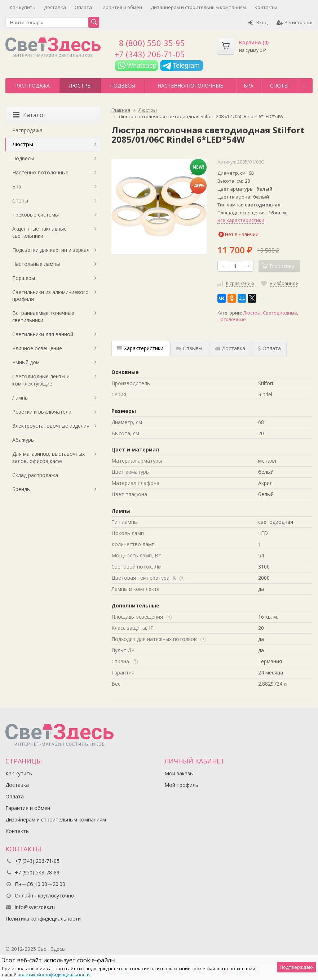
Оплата (83, 7)
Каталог (29, 115)
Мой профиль (181, 785)
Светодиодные (280, 313)
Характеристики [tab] (140, 348)
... (305, 86)
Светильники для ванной (43, 334)
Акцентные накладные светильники (39, 232)
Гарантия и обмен (121, 7)
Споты (279, 86)
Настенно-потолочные (190, 86)
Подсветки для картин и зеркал (51, 250)
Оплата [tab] (269, 348)
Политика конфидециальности (43, 919)
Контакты (266, 7)
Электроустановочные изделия (51, 426)
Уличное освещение (37, 348)
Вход (258, 22)
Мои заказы (179, 773)
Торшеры (24, 278)
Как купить (23, 7)
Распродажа (32, 86)
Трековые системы (36, 215)
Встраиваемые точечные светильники (43, 317)
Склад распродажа (35, 475)
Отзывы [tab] (189, 348)
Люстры (80, 86)
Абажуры (23, 440)
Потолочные (232, 319)
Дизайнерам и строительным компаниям (198, 7)
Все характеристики (241, 220)
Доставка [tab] (230, 348)
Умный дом (26, 362)
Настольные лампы (36, 264)
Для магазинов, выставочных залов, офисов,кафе (48, 457)
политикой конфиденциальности (54, 975)
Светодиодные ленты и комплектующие (41, 380)
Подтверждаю (296, 967)
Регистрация (295, 22)
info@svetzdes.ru (35, 907)
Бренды (21, 489)
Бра (249, 86)
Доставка (55, 7)
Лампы (20, 398)
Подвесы (123, 86)
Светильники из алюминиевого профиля (50, 296)
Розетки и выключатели (42, 412)
